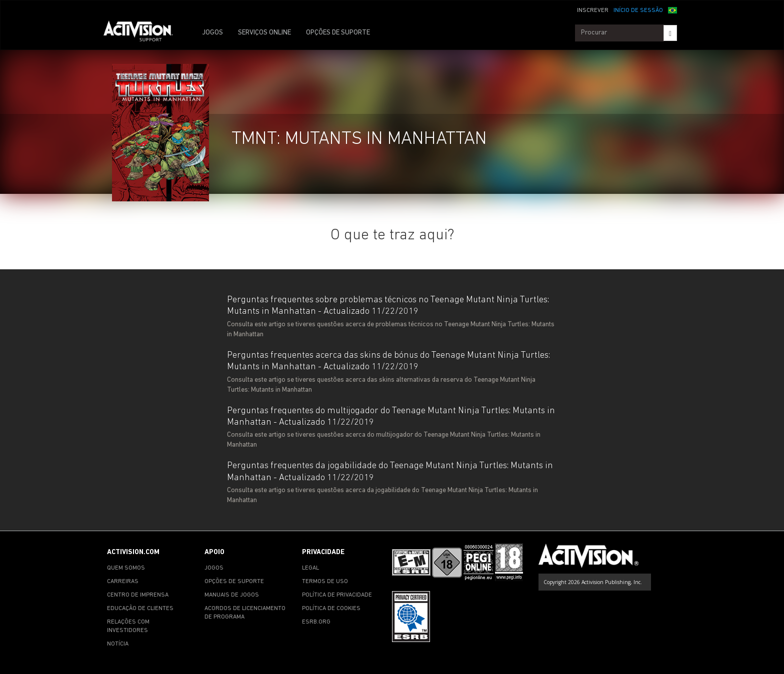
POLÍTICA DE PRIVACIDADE (337, 595)
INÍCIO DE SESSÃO (638, 10)
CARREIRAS (123, 582)
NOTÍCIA (118, 644)
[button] (672, 9)
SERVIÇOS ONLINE (264, 33)
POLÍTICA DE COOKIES (331, 609)
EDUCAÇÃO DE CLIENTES (140, 609)
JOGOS (212, 33)
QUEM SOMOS (126, 568)
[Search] (670, 33)
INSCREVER (593, 10)
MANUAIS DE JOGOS (232, 595)
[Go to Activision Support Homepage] (143, 33)
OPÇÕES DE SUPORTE (338, 33)
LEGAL (310, 568)
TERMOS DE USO (325, 582)
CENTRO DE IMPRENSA (138, 595)
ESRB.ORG (316, 622)
